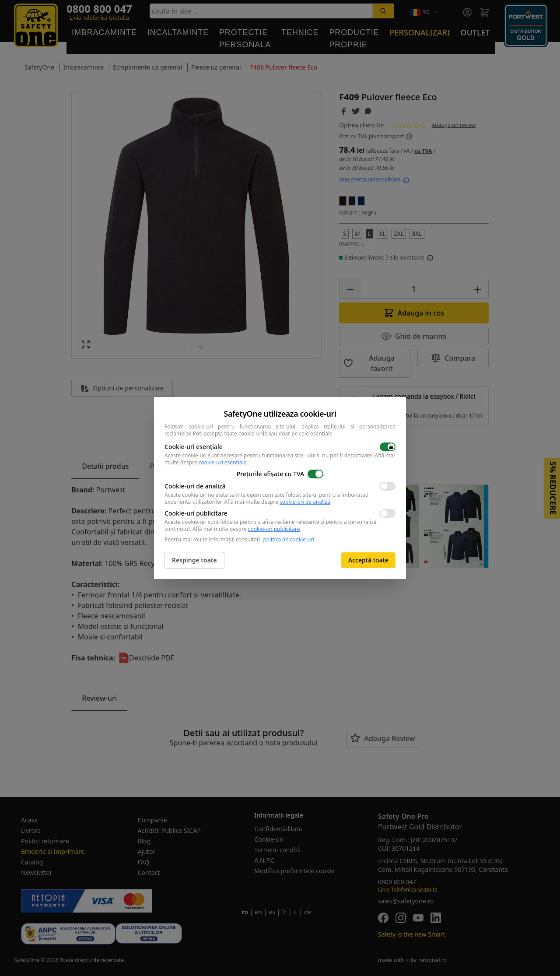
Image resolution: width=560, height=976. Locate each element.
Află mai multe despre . (278, 502)
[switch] (388, 447)
